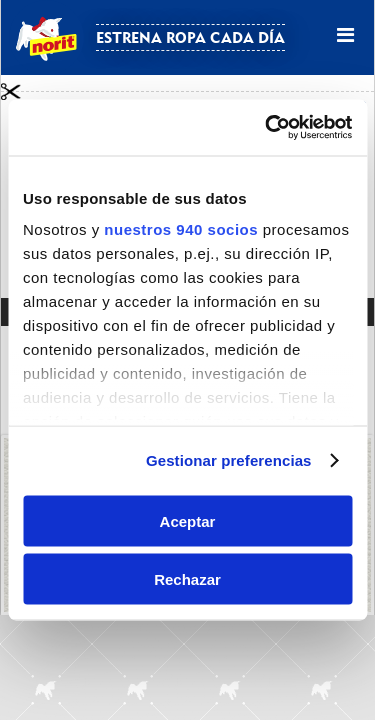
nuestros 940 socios (181, 229)
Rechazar (187, 579)
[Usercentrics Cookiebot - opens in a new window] (267, 128)
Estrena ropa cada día (190, 37)
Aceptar (188, 520)
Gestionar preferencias (229, 460)
